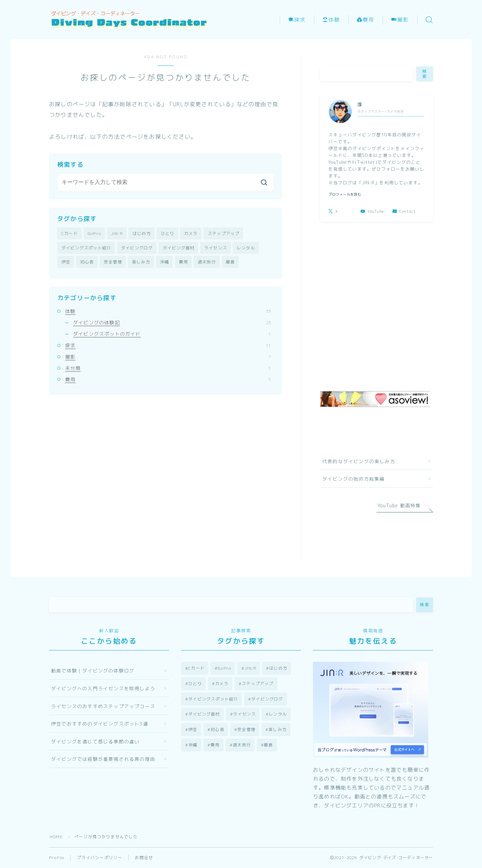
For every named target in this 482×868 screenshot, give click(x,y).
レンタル (246, 248)
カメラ (191, 233)
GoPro (94, 233)
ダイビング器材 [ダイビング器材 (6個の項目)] (204, 714)
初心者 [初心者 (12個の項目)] (217, 729)
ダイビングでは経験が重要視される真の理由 (103, 759)
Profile (57, 858)
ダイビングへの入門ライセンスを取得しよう (103, 688)
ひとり (168, 233)
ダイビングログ (137, 248)
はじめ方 (142, 233)
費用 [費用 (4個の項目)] (215, 745)
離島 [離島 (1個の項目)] (268, 745)
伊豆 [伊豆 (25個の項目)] (193, 729)
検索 (425, 74)
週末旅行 (207, 262)
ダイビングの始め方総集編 (353, 479)
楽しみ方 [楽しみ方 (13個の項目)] (278, 729)
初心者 (87, 262)
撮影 (400, 20)
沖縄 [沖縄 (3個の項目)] (193, 745)
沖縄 (165, 262)
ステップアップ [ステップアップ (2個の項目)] (257, 684)
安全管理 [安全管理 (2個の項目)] (246, 729)
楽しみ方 (141, 262)
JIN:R (117, 233)
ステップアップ (224, 233)
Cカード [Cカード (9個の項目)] (196, 668)
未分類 (168, 368)
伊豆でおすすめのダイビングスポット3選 (100, 724)
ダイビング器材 (179, 248)
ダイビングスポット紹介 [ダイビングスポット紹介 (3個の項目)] (213, 699)
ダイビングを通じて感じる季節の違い (95, 741)
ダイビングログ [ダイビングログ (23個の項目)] (267, 699)
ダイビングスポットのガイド (172, 334)
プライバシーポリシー (99, 858)
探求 (297, 20)
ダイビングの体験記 (172, 323)
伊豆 (66, 262)
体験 (331, 20)
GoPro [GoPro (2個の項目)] (224, 668)
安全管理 (113, 262)
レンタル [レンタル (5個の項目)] (278, 714)
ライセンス (216, 248)
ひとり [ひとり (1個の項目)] (195, 684)
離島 (230, 262)
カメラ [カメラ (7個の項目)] (222, 684)
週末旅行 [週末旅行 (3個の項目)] (242, 745)
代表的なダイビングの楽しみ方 (359, 461)
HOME (56, 837)
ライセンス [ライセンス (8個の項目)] (244, 714)
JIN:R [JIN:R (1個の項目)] (250, 668)
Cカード (70, 233)
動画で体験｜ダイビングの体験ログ (93, 671)
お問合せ (144, 858)
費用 (366, 20)
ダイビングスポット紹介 (86, 248)
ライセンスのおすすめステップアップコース (103, 706)
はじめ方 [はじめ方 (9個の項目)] (278, 668)
